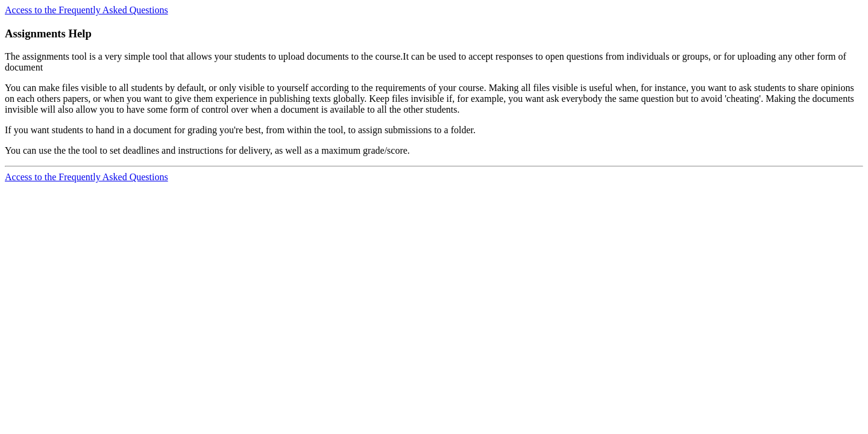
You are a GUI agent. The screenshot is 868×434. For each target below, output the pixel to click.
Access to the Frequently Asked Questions (86, 10)
